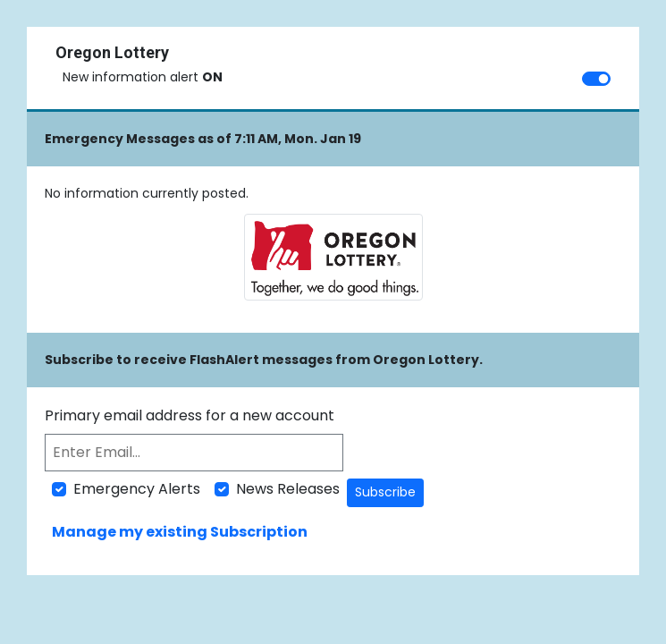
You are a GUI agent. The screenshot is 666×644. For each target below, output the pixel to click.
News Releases (288, 489)
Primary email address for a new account (190, 415)
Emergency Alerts (137, 489)
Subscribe (385, 492)
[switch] (596, 79)
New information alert (143, 77)
